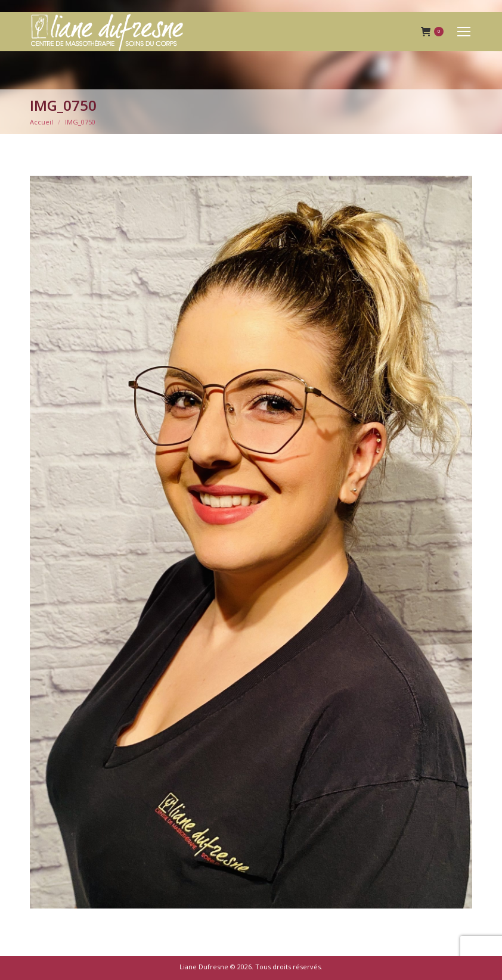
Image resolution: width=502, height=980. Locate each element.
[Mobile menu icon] (464, 32)
